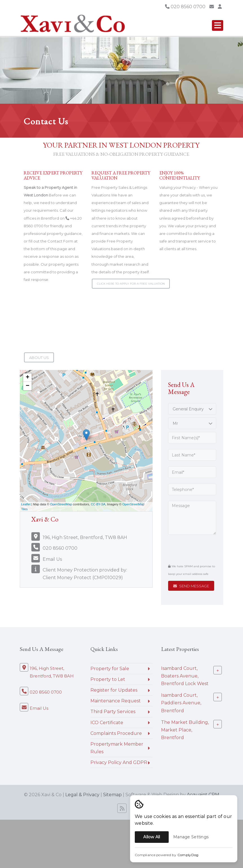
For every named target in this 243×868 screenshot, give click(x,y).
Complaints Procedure (116, 733)
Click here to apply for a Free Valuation (131, 284)
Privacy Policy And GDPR (119, 762)
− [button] (28, 386)
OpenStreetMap (61, 504)
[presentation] (202, 549)
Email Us (52, 559)
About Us (39, 358)
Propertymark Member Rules (117, 748)
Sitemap (112, 795)
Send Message (191, 586)
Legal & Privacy (82, 795)
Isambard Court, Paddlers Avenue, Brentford (181, 703)
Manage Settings (191, 837)
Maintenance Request (116, 701)
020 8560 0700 (185, 7)
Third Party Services (113, 712)
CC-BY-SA (98, 504)
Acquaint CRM (203, 795)
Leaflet (26, 504)
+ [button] (28, 378)
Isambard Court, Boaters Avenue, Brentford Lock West (185, 676)
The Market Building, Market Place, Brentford (185, 730)
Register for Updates (114, 690)
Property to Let (108, 679)
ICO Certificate (107, 723)
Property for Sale (110, 669)
